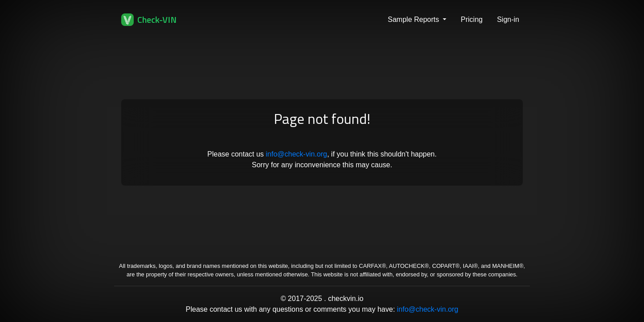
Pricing (472, 19)
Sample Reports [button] (414, 19)
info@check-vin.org (296, 154)
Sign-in (508, 19)
